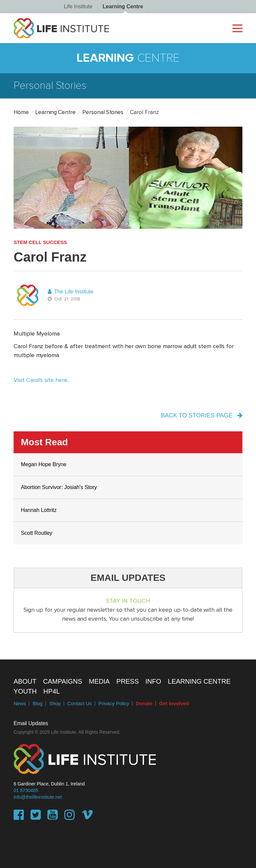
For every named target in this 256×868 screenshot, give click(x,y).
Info (153, 681)
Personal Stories (103, 113)
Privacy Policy (114, 703)
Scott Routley (37, 533)
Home (21, 113)
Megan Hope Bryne (44, 464)
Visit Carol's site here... (42, 380)
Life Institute (78, 6)
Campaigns (63, 681)
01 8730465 (26, 790)
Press (128, 681)
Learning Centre (123, 6)
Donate (144, 703)
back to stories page (202, 415)
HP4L (52, 691)
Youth (25, 691)
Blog (37, 703)
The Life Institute (70, 292)
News (20, 703)
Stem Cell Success (40, 242)
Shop (55, 703)
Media (99, 681)
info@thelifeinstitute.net (38, 797)
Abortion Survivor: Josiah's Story (59, 487)
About (25, 681)
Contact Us (80, 703)
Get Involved (174, 703)
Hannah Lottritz (39, 510)
